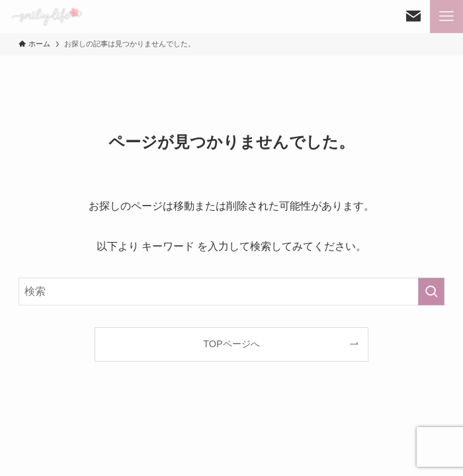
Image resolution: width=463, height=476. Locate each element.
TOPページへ (231, 344)
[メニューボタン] (446, 17)
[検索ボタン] (413, 17)
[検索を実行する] (431, 292)
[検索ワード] (232, 292)
